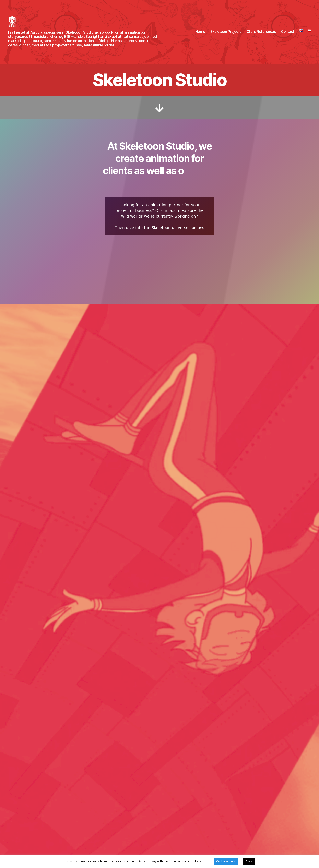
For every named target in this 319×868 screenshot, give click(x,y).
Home (200, 34)
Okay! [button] (249, 861)
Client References (261, 34)
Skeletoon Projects (226, 34)
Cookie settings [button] (226, 861)
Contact (288, 34)
